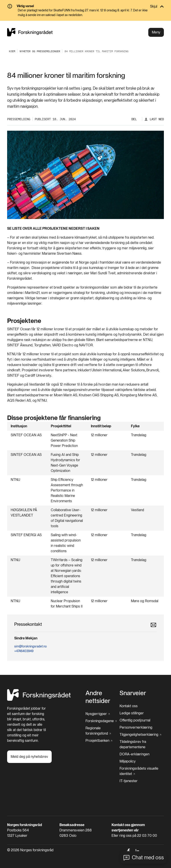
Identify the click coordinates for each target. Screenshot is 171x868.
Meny (156, 32)
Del (134, 119)
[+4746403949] (84, 651)
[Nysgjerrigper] (98, 714)
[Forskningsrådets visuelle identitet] (140, 771)
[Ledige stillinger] (132, 713)
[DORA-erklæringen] (134, 754)
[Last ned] (154, 119)
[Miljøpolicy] (128, 761)
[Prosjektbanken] (99, 741)
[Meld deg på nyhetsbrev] (29, 757)
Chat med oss (148, 857)
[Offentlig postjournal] (135, 720)
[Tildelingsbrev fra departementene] (142, 744)
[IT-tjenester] (129, 781)
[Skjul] (85, 6)
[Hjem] (39, 700)
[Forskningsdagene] (101, 721)
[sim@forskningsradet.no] (84, 646)
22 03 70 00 (147, 836)
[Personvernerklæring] (136, 727)
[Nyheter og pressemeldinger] (40, 51)
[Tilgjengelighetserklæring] (140, 735)
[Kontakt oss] (129, 706)
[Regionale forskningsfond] (101, 731)
